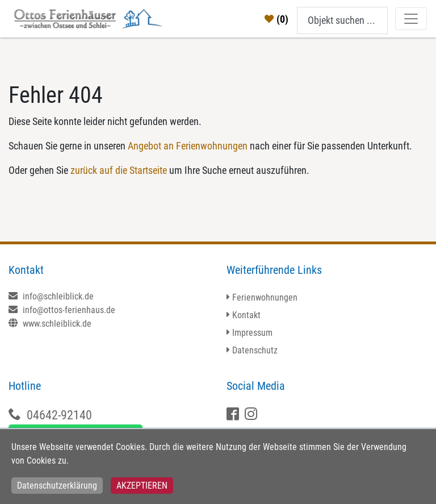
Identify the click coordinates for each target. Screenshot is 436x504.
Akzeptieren (142, 486)
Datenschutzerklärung (57, 486)
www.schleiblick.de (50, 324)
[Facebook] (234, 415)
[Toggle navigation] (411, 19)
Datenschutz (255, 350)
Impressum (252, 333)
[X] (252, 415)
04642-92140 (59, 415)
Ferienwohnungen (265, 297)
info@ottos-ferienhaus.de (62, 310)
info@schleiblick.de (51, 296)
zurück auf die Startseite (119, 170)
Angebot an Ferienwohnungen (188, 146)
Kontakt (246, 315)
